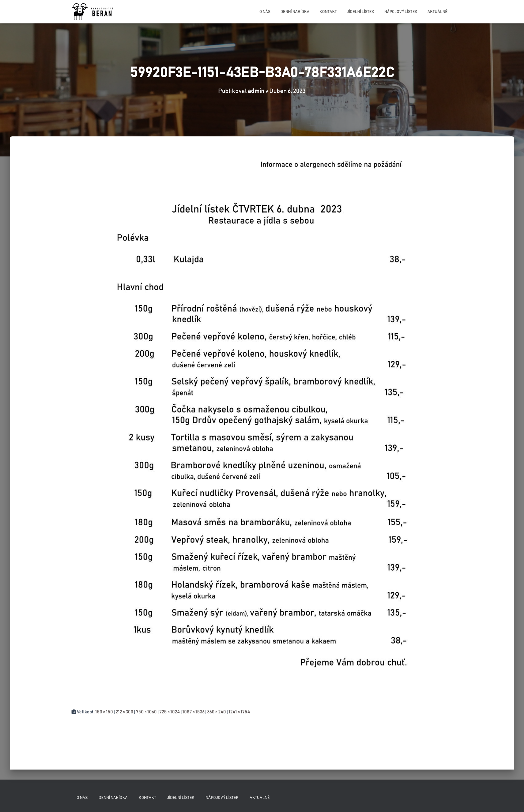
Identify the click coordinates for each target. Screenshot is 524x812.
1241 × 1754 (239, 712)
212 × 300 (124, 712)
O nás (265, 12)
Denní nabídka (295, 12)
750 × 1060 (146, 712)
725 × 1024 (170, 712)
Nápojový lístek (401, 12)
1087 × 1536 (193, 712)
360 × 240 (217, 712)
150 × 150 (104, 712)
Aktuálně (437, 12)
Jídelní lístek (361, 12)
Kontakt (328, 12)
